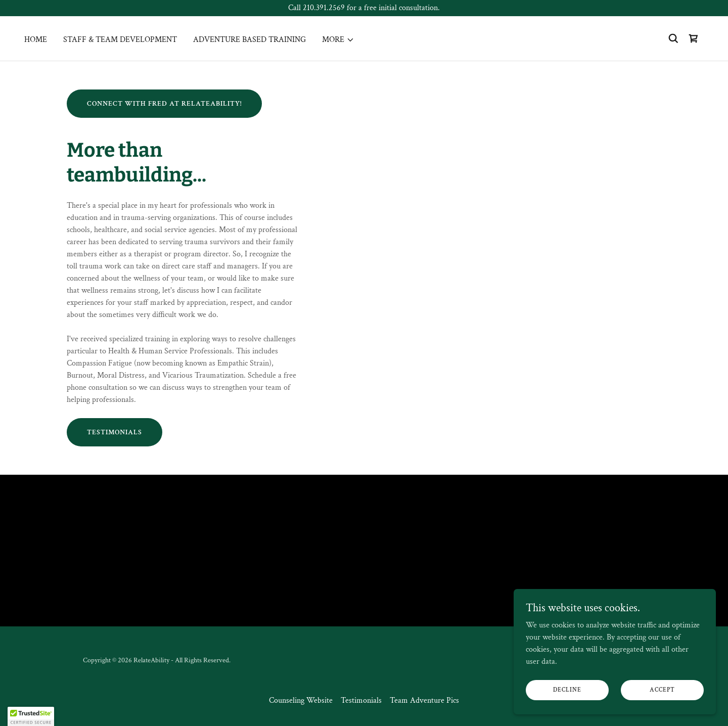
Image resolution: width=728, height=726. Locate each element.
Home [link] (36, 40)
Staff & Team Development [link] (120, 40)
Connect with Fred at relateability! (164, 104)
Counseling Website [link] (301, 700)
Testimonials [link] (361, 700)
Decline (567, 690)
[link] (694, 38)
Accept (662, 690)
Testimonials (115, 432)
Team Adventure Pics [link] (424, 700)
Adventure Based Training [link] (249, 40)
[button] (338, 40)
